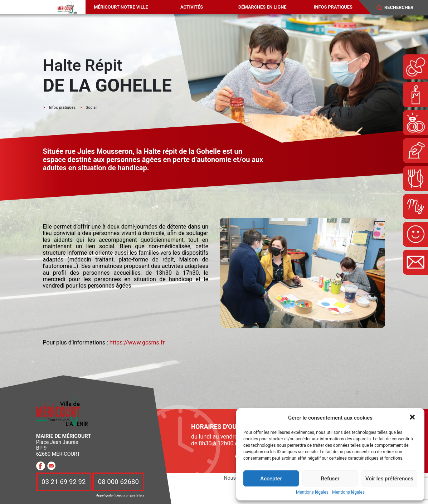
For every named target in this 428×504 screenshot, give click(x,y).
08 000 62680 (118, 482)
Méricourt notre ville (121, 7)
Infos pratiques (333, 7)
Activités (192, 7)
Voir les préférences (389, 479)
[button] (413, 418)
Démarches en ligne (262, 7)
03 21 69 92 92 (64, 482)
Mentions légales (312, 492)
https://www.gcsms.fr (137, 342)
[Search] (403, 8)
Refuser (330, 479)
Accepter (271, 479)
